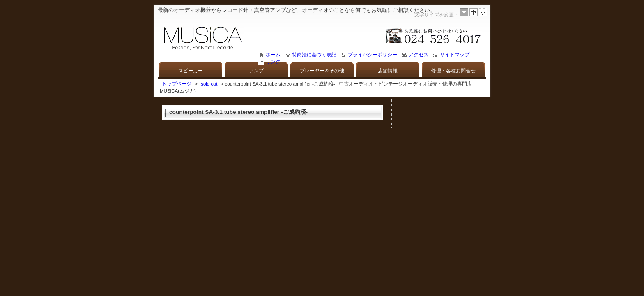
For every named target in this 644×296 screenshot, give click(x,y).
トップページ (177, 84)
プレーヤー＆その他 (322, 71)
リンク (273, 62)
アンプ (256, 71)
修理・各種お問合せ (453, 71)
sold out (209, 84)
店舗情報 (388, 71)
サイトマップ (455, 55)
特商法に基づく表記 (314, 55)
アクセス (419, 55)
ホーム (273, 55)
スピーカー (191, 71)
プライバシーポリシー (373, 55)
